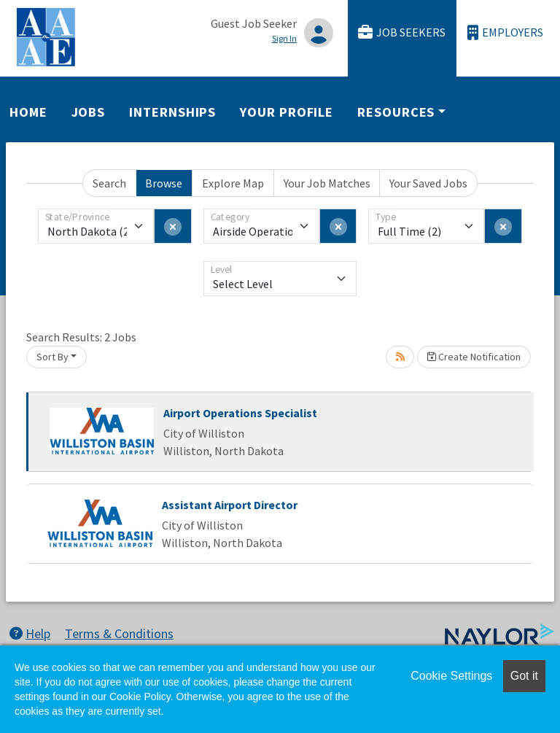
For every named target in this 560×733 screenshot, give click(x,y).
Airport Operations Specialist (240, 413)
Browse (164, 183)
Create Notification (474, 357)
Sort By (52, 357)
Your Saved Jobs (428, 183)
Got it (524, 676)
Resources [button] (396, 112)
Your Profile (287, 112)
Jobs (89, 112)
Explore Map (233, 183)
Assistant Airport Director (230, 505)
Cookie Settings (451, 676)
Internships (172, 112)
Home (28, 112)
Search (109, 183)
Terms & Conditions (119, 633)
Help (30, 633)
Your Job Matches (327, 183)
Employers (505, 32)
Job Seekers (402, 32)
